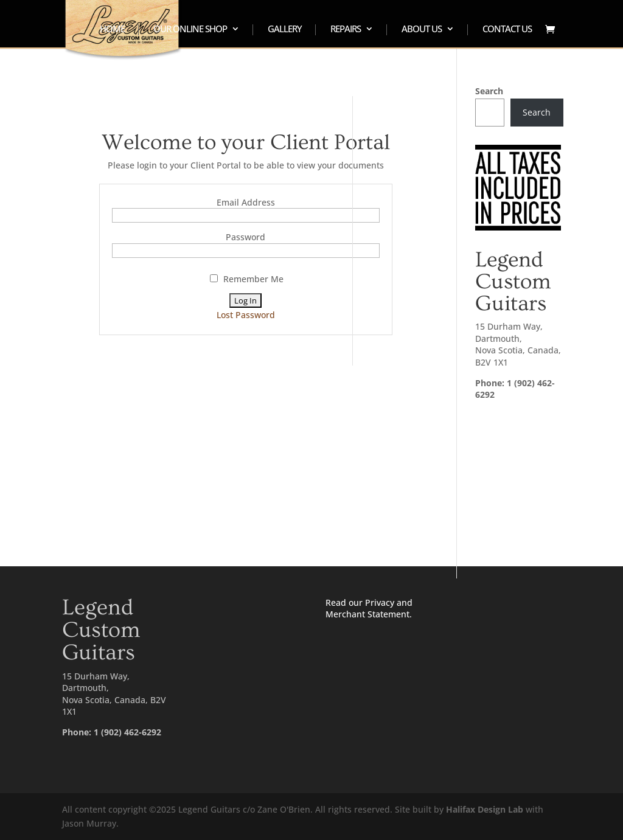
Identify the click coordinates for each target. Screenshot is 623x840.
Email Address (246, 202)
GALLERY (285, 30)
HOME (112, 30)
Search (489, 91)
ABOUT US (422, 30)
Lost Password (246, 315)
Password (245, 237)
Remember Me (247, 279)
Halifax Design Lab (485, 809)
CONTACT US (507, 30)
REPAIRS (346, 30)
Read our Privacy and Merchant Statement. (369, 609)
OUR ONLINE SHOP (190, 30)
